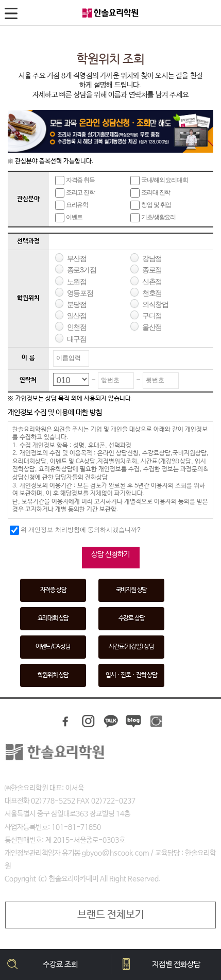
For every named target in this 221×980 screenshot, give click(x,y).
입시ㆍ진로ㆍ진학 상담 (131, 675)
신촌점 (152, 282)
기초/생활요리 (153, 218)
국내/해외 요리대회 (159, 181)
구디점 (152, 316)
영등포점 (80, 293)
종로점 (152, 270)
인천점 (77, 327)
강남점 (152, 258)
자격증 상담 (53, 590)
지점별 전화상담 (176, 964)
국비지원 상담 (132, 590)
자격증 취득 (75, 181)
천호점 (152, 293)
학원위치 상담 (53, 675)
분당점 (77, 304)
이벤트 (69, 218)
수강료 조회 (60, 964)
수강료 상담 (132, 618)
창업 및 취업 (151, 205)
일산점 (77, 316)
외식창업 (155, 304)
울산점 (152, 327)
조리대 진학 (150, 193)
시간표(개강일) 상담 (131, 647)
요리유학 (72, 205)
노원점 (77, 282)
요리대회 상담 (53, 618)
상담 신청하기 (110, 554)
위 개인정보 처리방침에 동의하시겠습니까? (75, 530)
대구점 (77, 339)
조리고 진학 (75, 193)
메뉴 (12, 15)
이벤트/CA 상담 (53, 647)
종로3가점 (82, 270)
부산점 (77, 258)
